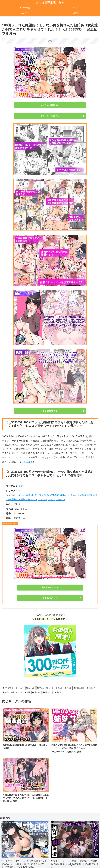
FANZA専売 (53, 495)
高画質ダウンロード (50, 587)
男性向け (64, 495)
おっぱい (60, 500)
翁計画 (22, 486)
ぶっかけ (43, 500)
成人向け (74, 495)
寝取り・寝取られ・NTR (24, 500)
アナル (51, 500)
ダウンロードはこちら (50, 116)
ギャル (22, 495)
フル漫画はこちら (50, 598)
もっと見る (27, 462)
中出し (35, 495)
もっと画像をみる (50, 411)
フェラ (43, 495)
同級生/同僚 (86, 495)
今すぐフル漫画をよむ (50, 105)
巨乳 (28, 495)
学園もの (91, 688)
